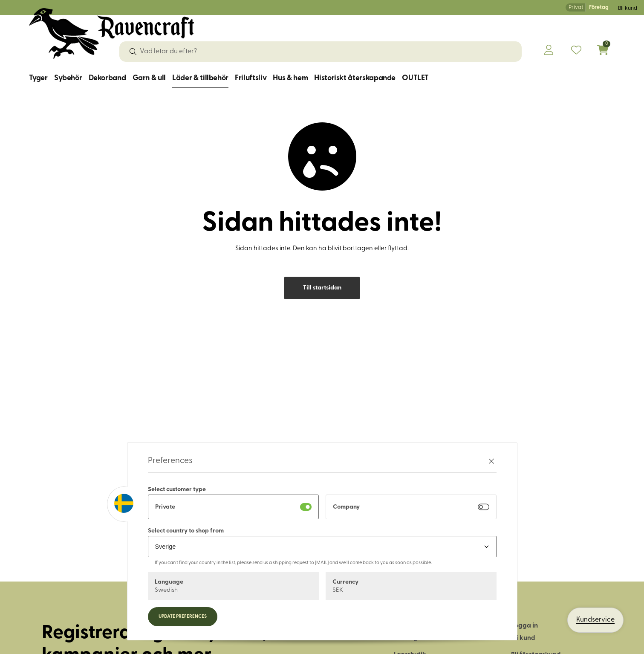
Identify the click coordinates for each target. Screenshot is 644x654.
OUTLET (415, 78)
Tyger (38, 78)
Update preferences (183, 617)
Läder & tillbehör (200, 78)
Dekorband (107, 78)
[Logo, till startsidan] (112, 34)
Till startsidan (322, 288)
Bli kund (628, 8)
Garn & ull (149, 78)
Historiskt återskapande (355, 78)
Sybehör (68, 78)
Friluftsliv (251, 78)
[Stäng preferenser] (491, 461)
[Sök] (133, 52)
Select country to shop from (186, 531)
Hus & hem (290, 78)
